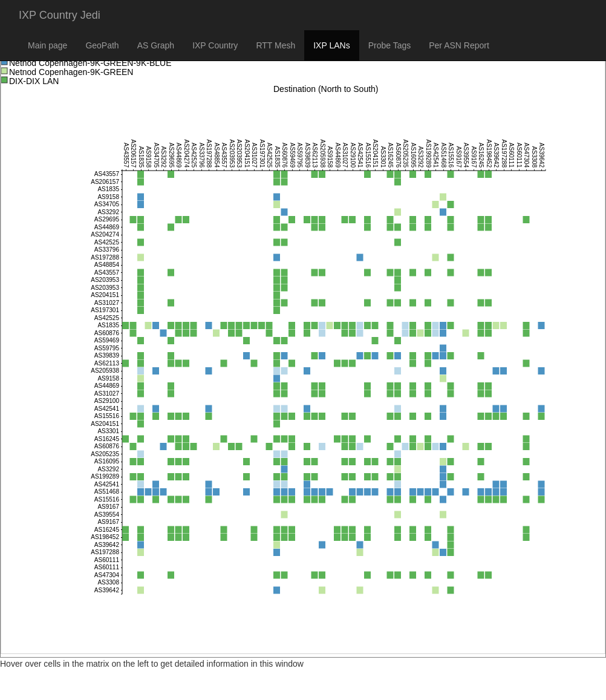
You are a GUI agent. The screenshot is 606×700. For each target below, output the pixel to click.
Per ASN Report (459, 45)
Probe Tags (390, 45)
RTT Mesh (275, 45)
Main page (47, 45)
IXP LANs (331, 45)
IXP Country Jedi (60, 15)
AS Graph (156, 45)
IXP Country (215, 45)
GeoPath (102, 45)
